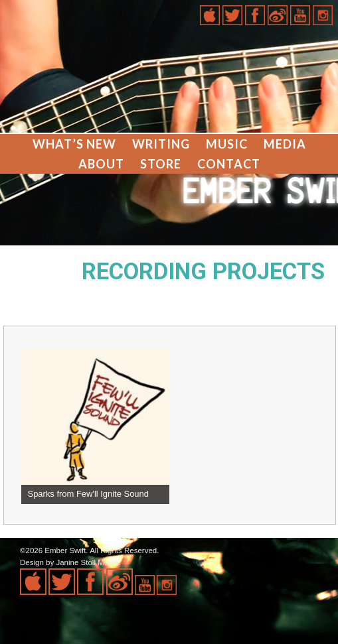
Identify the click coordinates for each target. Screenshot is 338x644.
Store (161, 164)
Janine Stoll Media (87, 562)
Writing (161, 144)
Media (285, 144)
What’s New (74, 144)
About (101, 164)
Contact (229, 164)
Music (227, 144)
